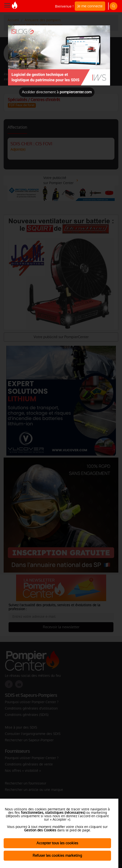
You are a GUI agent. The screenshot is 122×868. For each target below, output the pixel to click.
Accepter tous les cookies (57, 843)
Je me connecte (90, 6)
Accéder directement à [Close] (57, 92)
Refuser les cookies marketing (57, 855)
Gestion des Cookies (40, 830)
